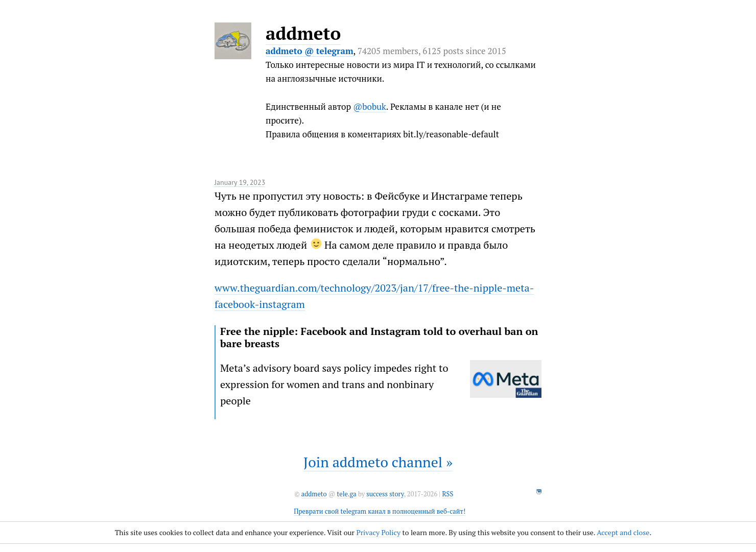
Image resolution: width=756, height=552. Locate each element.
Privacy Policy (378, 532)
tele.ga (347, 494)
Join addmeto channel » (378, 462)
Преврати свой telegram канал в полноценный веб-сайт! (380, 511)
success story (385, 494)
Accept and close (623, 532)
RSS (447, 494)
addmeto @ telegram (310, 51)
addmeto (303, 33)
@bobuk (370, 106)
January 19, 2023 (240, 182)
